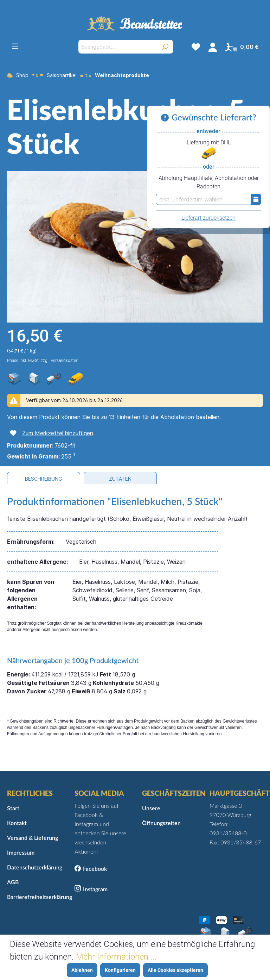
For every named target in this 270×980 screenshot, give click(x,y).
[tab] (44, 478)
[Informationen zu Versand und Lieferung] (166, 118)
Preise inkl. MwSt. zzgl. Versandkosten (43, 361)
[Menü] (15, 46)
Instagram (95, 890)
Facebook (95, 869)
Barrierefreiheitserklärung (34, 897)
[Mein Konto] (213, 47)
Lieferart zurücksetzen (208, 218)
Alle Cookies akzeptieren (175, 970)
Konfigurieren (120, 970)
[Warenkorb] (242, 47)
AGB (13, 882)
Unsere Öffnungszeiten (161, 816)
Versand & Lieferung (33, 838)
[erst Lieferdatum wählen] (203, 199)
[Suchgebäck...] (118, 47)
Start (13, 809)
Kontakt (17, 823)
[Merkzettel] (196, 47)
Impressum (21, 853)
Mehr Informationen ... (116, 957)
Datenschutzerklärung (34, 868)
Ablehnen (82, 970)
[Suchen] (165, 47)
